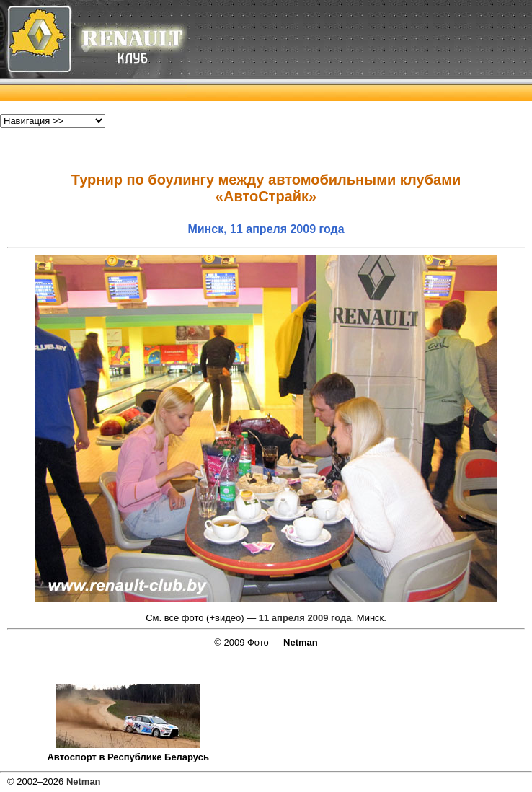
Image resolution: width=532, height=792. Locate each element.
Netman (84, 782)
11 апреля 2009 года (305, 618)
